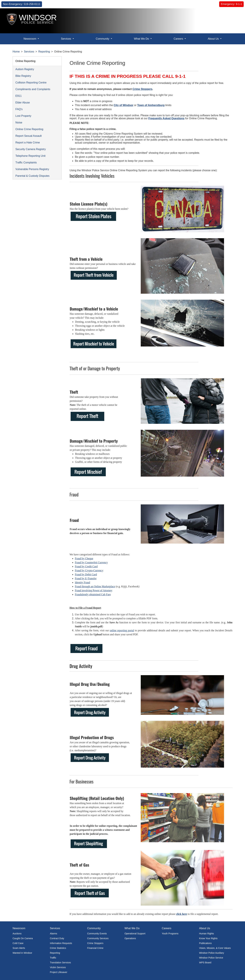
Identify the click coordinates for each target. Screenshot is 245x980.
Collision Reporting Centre (31, 83)
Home (16, 52)
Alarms (54, 934)
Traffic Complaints (26, 163)
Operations (130, 938)
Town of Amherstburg (151, 105)
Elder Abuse (23, 103)
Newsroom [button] (30, 39)
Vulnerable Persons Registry (32, 169)
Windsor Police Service (211, 958)
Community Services (98, 938)
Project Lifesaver (59, 972)
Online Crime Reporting (29, 129)
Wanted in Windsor (22, 953)
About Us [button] (214, 39)
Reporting (44, 52)
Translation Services (60, 963)
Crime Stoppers (142, 89)
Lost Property (23, 116)
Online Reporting (25, 61)
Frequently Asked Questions (166, 118)
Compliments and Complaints (33, 89)
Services (29, 52)
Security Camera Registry (31, 149)
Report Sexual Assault (29, 136)
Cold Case (18, 943)
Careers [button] (179, 39)
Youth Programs (170, 934)
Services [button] (66, 39)
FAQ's (19, 109)
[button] (235, 14)
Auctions (17, 934)
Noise (19, 123)
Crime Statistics (58, 948)
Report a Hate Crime (28, 143)
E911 (19, 96)
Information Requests (61, 943)
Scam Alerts (19, 948)
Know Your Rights (208, 938)
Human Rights (207, 934)
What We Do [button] (142, 39)
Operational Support (135, 934)
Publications (206, 943)
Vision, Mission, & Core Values (215, 948)
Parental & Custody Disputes (33, 176)
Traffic (53, 958)
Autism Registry (25, 69)
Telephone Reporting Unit (31, 156)
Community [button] (103, 39)
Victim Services (58, 967)
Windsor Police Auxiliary (212, 953)
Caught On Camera (23, 938)
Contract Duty (57, 938)
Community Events (97, 934)
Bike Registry (23, 76)
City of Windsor (124, 105)
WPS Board (205, 963)
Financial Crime (95, 948)
